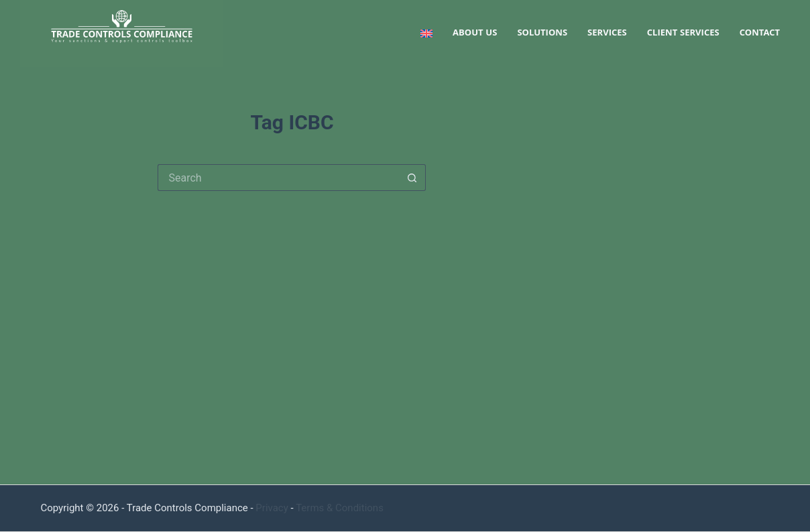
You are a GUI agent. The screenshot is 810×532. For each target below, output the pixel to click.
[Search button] (412, 178)
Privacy (272, 508)
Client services (683, 34)
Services (607, 34)
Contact (760, 34)
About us (475, 34)
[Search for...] (278, 178)
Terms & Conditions (340, 508)
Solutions (542, 34)
